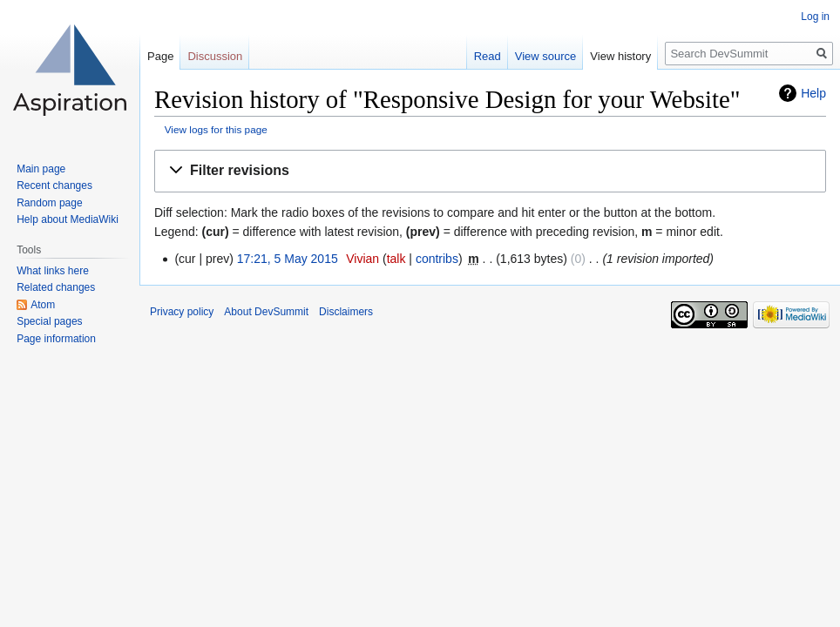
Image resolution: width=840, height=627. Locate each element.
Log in (815, 17)
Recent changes (54, 185)
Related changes (56, 287)
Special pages (49, 321)
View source (546, 56)
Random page (49, 203)
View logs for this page (216, 129)
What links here (53, 271)
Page (160, 56)
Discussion (215, 56)
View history (620, 56)
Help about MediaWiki (68, 219)
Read (488, 56)
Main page (41, 169)
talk (396, 259)
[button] (490, 171)
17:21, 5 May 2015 (288, 259)
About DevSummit (266, 312)
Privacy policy (182, 312)
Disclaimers (346, 312)
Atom (43, 305)
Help (813, 93)
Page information (56, 339)
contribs (437, 259)
